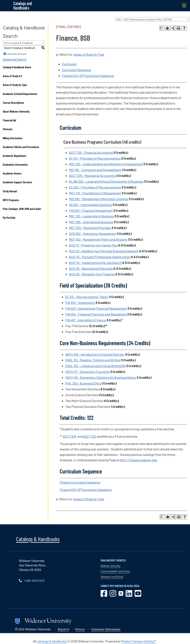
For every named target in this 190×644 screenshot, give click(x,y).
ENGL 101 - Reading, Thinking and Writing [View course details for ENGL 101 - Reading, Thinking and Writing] (93, 360)
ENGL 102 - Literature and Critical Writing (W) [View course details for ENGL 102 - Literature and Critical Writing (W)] (95, 366)
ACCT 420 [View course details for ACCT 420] (89, 436)
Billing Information (13, 138)
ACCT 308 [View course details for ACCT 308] (69, 436)
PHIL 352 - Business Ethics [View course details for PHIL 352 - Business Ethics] (83, 383)
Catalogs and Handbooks (23, 6)
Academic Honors (12, 173)
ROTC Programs (11, 200)
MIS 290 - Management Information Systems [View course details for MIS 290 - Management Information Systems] (99, 199)
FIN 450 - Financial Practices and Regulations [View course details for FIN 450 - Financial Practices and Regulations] (96, 314)
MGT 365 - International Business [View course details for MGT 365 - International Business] (91, 222)
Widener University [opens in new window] (111, 566)
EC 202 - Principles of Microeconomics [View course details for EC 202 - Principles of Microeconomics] (95, 187)
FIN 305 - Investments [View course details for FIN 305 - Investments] (80, 303)
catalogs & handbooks (52, 641)
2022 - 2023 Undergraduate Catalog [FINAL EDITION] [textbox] (144, 20)
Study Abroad (10, 191)
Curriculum (69, 64)
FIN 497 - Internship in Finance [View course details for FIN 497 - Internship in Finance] (86, 320)
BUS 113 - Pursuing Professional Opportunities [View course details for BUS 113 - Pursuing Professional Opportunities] (100, 257)
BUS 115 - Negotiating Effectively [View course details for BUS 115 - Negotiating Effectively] (91, 268)
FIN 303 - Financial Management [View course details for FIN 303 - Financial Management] (91, 210)
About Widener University (16, 111)
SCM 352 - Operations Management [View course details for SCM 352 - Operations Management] (93, 234)
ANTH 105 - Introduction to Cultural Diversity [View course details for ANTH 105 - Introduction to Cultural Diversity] (95, 354)
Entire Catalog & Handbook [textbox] (18, 43)
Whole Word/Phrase (17, 54)
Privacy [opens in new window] (80, 629)
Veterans (8, 129)
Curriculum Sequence (76, 70)
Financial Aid (9, 120)
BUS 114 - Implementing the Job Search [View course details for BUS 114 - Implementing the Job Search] (95, 263)
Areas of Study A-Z (13, 76)
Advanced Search (15, 59)
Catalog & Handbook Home (17, 67)
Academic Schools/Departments (20, 94)
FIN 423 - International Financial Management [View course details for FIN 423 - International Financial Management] (96, 308)
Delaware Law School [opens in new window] (112, 577)
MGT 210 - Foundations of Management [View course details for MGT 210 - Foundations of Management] (95, 193)
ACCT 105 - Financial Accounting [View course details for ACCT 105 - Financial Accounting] (91, 153)
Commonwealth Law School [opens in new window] (115, 571)
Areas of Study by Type (15, 85)
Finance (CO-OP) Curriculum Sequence (88, 76)
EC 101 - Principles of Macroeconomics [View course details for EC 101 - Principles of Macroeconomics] (95, 158)
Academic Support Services (17, 182)
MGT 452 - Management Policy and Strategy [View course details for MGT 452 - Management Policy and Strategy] (98, 239)
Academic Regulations (14, 156)
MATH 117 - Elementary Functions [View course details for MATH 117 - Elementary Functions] (88, 372)
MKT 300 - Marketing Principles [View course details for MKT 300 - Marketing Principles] (90, 228)
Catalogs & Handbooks (38, 539)
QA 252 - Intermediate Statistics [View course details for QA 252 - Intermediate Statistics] (91, 205)
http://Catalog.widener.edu (138, 460)
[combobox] (152, 19)
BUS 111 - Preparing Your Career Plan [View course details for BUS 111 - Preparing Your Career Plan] (93, 245)
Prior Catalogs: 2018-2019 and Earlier (22, 209)
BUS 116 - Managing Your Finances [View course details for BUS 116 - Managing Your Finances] (92, 274)
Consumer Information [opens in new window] (106, 629)
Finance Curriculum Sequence (80, 482)
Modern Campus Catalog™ (139, 641)
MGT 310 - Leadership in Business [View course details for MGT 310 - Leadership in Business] (91, 216)
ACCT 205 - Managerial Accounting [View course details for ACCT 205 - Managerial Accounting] (92, 176)
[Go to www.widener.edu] (68, 622)
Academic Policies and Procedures (21, 147)
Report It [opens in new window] (63, 629)
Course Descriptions (13, 103)
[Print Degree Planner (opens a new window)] (162, 28)
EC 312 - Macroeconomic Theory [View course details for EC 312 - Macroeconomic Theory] (87, 297)
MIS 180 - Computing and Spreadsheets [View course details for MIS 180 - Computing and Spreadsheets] (95, 170)
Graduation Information (15, 164)
